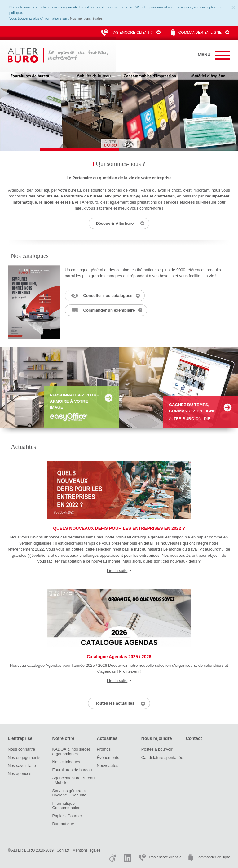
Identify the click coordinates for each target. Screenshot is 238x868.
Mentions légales (86, 850)
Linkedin (128, 858)
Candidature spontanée (162, 757)
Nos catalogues (66, 762)
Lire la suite (117, 571)
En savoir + (109, 398)
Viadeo (113, 858)
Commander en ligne (200, 33)
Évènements (108, 757)
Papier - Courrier (67, 816)
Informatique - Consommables (66, 806)
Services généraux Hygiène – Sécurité (69, 793)
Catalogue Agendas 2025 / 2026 (119, 657)
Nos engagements (24, 757)
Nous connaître (21, 749)
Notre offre (64, 738)
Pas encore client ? (132, 33)
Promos (104, 749)
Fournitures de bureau (72, 770)
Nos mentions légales (86, 18)
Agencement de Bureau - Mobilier (74, 780)
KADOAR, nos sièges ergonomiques (72, 751)
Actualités (107, 738)
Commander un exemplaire (109, 310)
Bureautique (63, 824)
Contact (194, 738)
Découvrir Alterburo (115, 223)
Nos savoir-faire (22, 766)
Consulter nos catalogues (108, 296)
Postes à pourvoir (157, 749)
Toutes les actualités (115, 703)
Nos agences (20, 774)
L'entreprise (20, 738)
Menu (214, 55)
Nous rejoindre (157, 738)
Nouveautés (107, 766)
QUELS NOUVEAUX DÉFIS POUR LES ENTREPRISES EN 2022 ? (119, 528)
